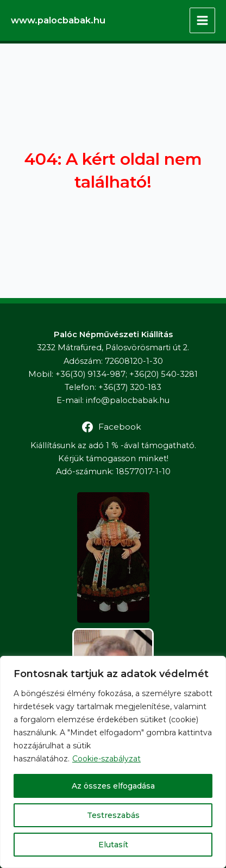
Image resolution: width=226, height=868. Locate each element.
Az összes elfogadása (113, 786)
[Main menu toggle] (202, 20)
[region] (113, 762)
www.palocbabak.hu (58, 20)
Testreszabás (113, 815)
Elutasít (113, 845)
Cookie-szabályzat (106, 759)
